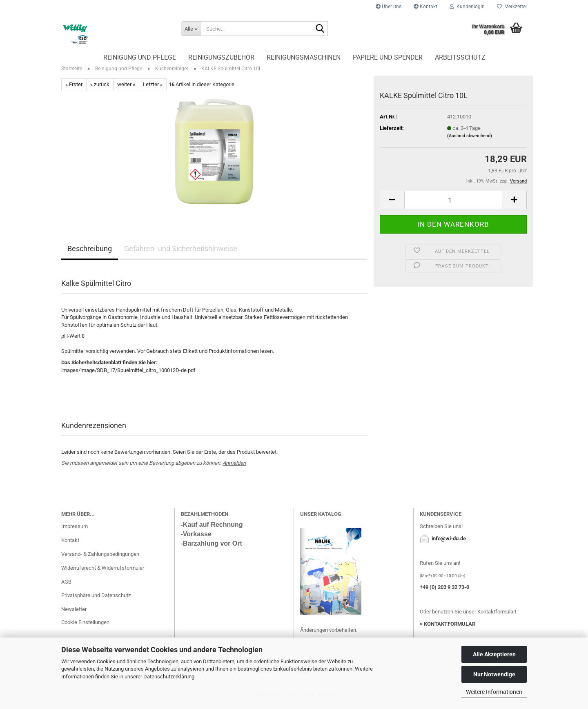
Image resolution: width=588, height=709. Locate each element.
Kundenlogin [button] (467, 7)
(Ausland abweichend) (470, 141)
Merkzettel (512, 7)
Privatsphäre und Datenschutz (96, 600)
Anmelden (234, 467)
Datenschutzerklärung (169, 677)
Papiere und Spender (388, 57)
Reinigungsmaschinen (304, 57)
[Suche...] (191, 29)
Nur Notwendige (494, 674)
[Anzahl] (453, 204)
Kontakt (425, 7)
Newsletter (74, 614)
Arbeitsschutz (460, 57)
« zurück (100, 89)
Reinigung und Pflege (140, 57)
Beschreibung (90, 253)
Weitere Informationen (494, 692)
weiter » (126, 89)
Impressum (75, 531)
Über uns (389, 7)
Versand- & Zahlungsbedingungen (100, 559)
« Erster (74, 89)
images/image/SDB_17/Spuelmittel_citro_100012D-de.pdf (128, 375)
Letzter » (153, 89)
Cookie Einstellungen (85, 627)
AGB (66, 586)
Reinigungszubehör (221, 57)
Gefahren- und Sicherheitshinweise (181, 253)
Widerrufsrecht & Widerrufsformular (103, 572)
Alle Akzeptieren (494, 654)
